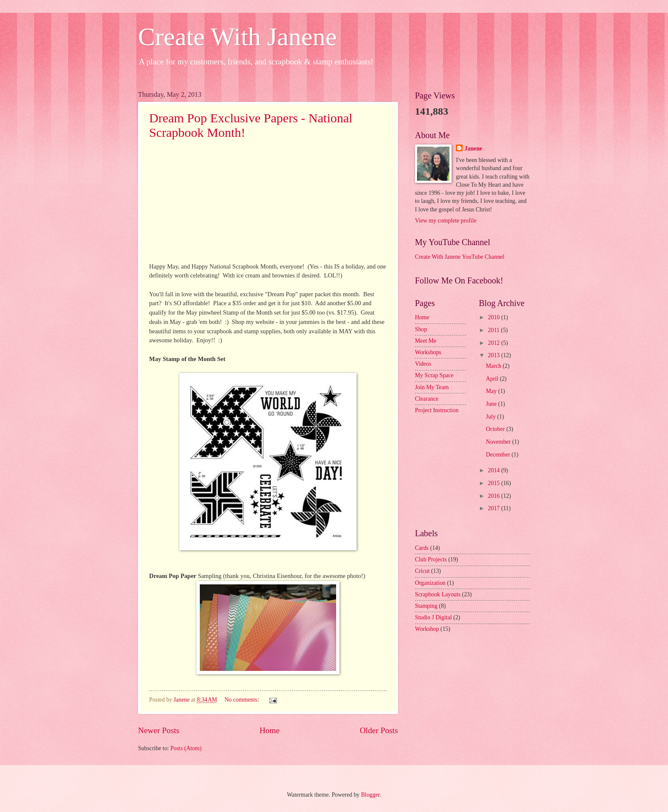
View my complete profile (446, 221)
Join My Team (432, 387)
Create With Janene (237, 37)
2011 (494, 330)
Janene (473, 149)
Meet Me (426, 341)
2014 (494, 470)
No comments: (242, 700)
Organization (430, 583)
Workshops (428, 352)
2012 (494, 343)
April (493, 379)
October (496, 429)
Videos (423, 364)
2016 (494, 496)
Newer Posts (159, 730)
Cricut (422, 571)
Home (269, 730)
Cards (422, 548)
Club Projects (431, 559)
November (499, 442)
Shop (421, 329)
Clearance (427, 399)
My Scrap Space (434, 375)
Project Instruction (437, 410)
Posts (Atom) (186, 748)
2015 (494, 483)
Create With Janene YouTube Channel (460, 257)
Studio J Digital (433, 617)
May (492, 391)
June (492, 404)
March (494, 366)
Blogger (370, 795)
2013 (494, 355)
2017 (494, 508)
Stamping (426, 606)
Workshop (427, 629)
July (492, 417)
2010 (494, 317)
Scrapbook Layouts (438, 594)
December (499, 455)
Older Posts (379, 730)
